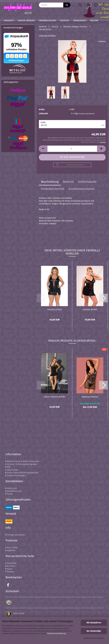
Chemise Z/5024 (54, 310)
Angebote (9, 21)
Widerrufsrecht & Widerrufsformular (22, 461)
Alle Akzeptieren (94, 623)
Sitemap (10, 572)
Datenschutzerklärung (56, 633)
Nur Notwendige (94, 631)
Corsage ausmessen (15, 535)
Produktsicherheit (53, 189)
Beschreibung (50, 182)
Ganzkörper (80, 21)
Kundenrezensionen (82, 189)
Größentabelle (87, 182)
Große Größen (26, 21)
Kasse (9, 569)
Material (68, 182)
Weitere (94, 21)
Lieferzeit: (43, 114)
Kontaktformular (14, 491)
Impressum (11, 488)
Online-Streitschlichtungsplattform (22, 473)
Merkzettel (11, 563)
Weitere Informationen (94, 638)
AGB (8, 467)
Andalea (102, 41)
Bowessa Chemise (90, 397)
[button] (88, 5)
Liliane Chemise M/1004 (54, 397)
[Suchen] (80, 5)
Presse (9, 494)
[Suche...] (67, 5)
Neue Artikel (12, 548)
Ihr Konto (10, 566)
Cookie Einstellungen (16, 476)
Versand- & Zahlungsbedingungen (21, 464)
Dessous (65, 21)
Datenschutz (12, 470)
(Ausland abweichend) (87, 114)
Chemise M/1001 (90, 310)
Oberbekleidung (47, 21)
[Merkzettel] (96, 5)
